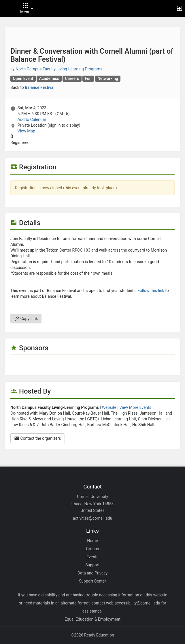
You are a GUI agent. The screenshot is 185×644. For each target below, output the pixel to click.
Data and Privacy (92, 573)
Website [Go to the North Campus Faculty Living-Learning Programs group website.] (109, 407)
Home (92, 541)
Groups (93, 549)
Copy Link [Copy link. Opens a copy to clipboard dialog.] (26, 319)
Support (92, 565)
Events (92, 557)
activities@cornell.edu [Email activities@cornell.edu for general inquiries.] (92, 518)
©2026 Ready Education (92, 635)
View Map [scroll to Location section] (26, 131)
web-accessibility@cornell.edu (133, 603)
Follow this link (151, 291)
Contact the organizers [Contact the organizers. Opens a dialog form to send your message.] (38, 438)
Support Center (92, 581)
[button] (7, 8)
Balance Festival (40, 87)
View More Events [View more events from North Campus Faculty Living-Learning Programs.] (135, 407)
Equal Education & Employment (92, 619)
